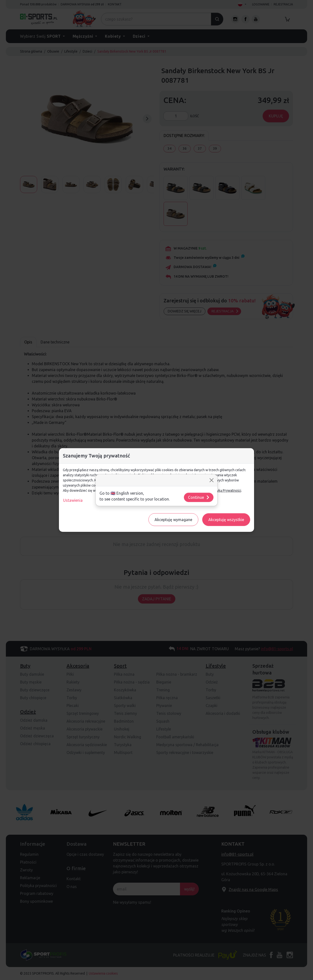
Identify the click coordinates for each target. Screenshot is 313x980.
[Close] (212, 480)
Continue (199, 497)
